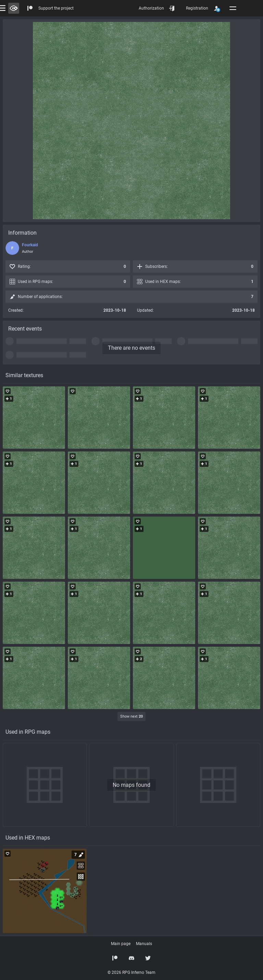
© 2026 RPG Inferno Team (131, 972)
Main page (121, 944)
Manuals (144, 944)
